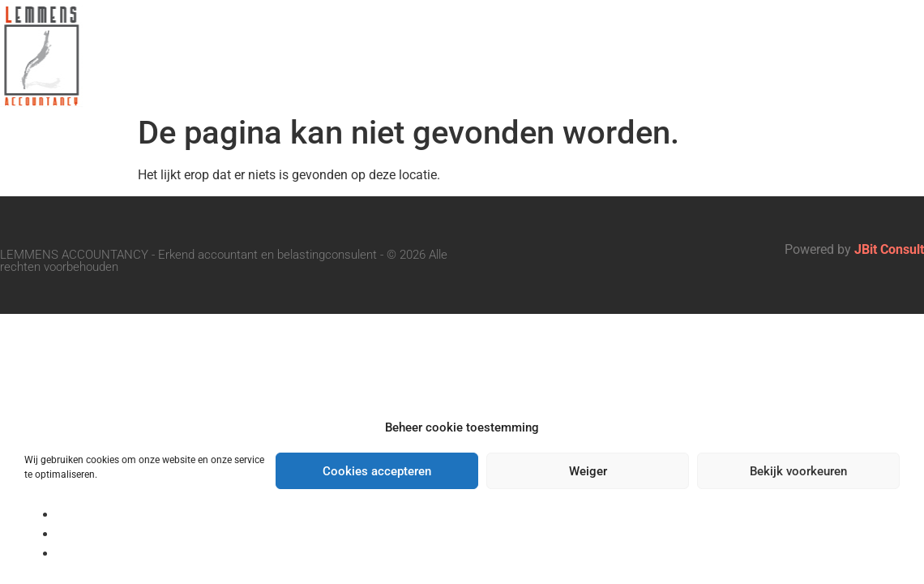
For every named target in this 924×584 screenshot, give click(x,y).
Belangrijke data (685, 34)
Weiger (588, 471)
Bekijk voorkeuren (798, 471)
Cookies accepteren (377, 471)
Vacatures (850, 34)
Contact (549, 72)
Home (223, 34)
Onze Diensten (500, 34)
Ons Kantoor (340, 34)
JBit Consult (889, 249)
